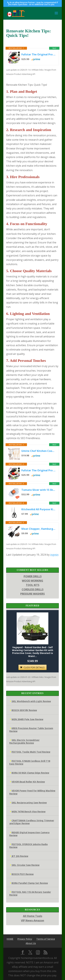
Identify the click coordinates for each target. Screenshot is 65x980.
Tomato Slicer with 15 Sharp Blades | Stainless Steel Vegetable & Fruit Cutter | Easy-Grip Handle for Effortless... (38, 490)
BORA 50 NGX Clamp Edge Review (30, 773)
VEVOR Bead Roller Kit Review (28, 782)
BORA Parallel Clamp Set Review (30, 883)
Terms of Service (46, 939)
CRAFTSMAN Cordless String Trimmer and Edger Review (32, 822)
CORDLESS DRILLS (33, 589)
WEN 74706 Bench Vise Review (29, 812)
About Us (31, 943)
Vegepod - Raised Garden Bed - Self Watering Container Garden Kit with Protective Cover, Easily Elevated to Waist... (33, 652)
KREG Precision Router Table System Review (31, 730)
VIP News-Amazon (32, 920)
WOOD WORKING (32, 581)
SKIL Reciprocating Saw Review (29, 803)
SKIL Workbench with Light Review (31, 701)
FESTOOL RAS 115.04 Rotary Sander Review (30, 893)
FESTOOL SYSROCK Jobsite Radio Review (29, 846)
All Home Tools (33, 916)
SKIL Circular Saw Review (26, 865)
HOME (10, 939)
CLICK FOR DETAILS (34, 667)
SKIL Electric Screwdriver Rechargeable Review (24, 741)
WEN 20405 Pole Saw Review (27, 719)
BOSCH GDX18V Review (24, 710)
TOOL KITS (33, 585)
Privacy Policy (25, 939)
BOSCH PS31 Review (23, 874)
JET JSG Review (20, 856)
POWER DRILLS (33, 576)
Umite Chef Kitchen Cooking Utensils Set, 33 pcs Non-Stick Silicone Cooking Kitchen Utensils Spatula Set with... (38, 451)
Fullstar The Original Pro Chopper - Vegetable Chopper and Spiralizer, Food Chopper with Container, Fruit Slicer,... (38, 54)
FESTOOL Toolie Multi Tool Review (31, 752)
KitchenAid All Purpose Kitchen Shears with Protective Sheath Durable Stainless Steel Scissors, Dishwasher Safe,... (38, 509)
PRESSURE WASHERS (32, 594)
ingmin (54, 555)
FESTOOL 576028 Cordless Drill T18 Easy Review (30, 762)
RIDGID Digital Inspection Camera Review (29, 834)
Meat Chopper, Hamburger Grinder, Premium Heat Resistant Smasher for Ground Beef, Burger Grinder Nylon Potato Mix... (38, 529)
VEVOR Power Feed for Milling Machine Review (32, 792)
